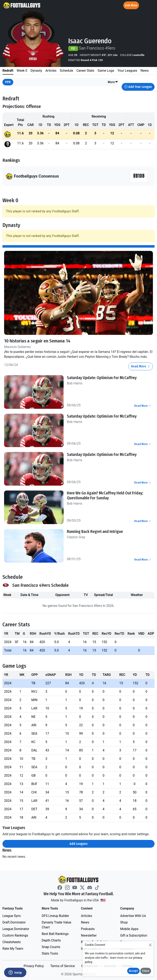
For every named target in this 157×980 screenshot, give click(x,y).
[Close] (150, 945)
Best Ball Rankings (55, 934)
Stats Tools (50, 953)
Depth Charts (51, 940)
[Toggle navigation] (150, 5)
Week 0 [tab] (22, 71)
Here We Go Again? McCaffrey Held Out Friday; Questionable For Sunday (105, 495)
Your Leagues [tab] (127, 71)
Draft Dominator (14, 922)
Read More (141, 366)
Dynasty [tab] (36, 71)
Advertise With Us (133, 916)
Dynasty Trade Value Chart (56, 925)
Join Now (131, 5)
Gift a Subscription (134, 935)
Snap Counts (51, 947)
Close (146, 971)
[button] (113, 82)
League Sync (12, 916)
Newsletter (89, 935)
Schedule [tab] (66, 71)
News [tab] (145, 71)
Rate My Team (13, 949)
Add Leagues (79, 844)
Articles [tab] (51, 71)
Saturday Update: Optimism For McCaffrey (102, 378)
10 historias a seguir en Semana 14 (37, 341)
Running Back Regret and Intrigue (95, 531)
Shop (124, 922)
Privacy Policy (34, 966)
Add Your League (138, 87)
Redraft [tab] (8, 71)
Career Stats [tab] (85, 71)
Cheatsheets (12, 942)
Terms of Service (63, 966)
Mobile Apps (129, 929)
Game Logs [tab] (106, 71)
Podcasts (88, 929)
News (85, 922)
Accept (133, 971)
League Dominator (16, 929)
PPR (8, 82)
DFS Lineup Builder (55, 916)
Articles (86, 916)
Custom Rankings (15, 935)
